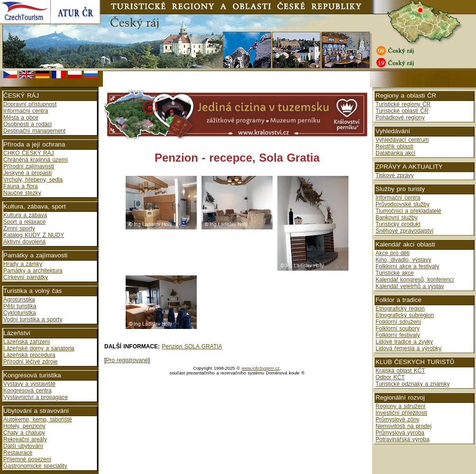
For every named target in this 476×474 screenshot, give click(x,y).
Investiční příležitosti (401, 413)
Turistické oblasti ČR (402, 111)
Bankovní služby (396, 218)
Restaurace (18, 453)
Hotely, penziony (24, 426)
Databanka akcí (395, 153)
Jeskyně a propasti (27, 173)
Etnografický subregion (405, 315)
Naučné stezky (22, 193)
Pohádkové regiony (400, 118)
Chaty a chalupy (24, 433)
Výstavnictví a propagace (36, 397)
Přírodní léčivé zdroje (31, 362)
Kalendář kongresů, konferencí (415, 280)
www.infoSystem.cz (261, 368)
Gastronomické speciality (35, 466)
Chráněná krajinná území (36, 160)
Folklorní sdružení (398, 322)
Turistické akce (395, 273)
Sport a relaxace (24, 222)
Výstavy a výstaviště (29, 384)
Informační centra (26, 111)
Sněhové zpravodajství (404, 231)
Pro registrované (127, 360)
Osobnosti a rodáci (27, 124)
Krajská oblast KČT (400, 371)
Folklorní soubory (398, 328)
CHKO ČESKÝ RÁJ (29, 153)
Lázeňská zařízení (27, 342)
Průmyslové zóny (397, 419)
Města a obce (21, 118)
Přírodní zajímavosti (29, 166)
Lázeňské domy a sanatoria (39, 348)
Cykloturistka (20, 313)
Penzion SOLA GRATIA (192, 346)
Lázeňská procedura (29, 355)
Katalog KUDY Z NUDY (34, 235)
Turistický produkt (398, 224)
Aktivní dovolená (24, 242)
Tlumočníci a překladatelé (408, 211)
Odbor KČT (390, 377)
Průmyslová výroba (400, 433)
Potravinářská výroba (403, 439)
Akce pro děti (393, 253)
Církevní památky (26, 277)
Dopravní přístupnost (30, 104)
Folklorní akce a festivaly (407, 266)
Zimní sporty (19, 228)
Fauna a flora (21, 186)
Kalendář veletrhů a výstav (410, 286)
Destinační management (34, 131)
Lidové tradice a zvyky (404, 342)
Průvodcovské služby (403, 204)
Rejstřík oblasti (394, 146)
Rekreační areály (25, 439)
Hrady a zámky (23, 264)
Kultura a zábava (25, 215)
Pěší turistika (20, 306)
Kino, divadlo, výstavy (403, 260)
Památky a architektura (33, 271)
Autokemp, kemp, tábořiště (38, 419)
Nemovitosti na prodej (403, 426)
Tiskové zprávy (395, 175)
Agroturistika (19, 300)
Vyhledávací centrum (402, 140)
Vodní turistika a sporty (33, 319)
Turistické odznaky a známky (413, 384)
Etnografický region (400, 309)
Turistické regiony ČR (403, 104)
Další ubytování (23, 446)
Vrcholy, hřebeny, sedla (33, 180)
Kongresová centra (27, 391)
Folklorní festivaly (398, 335)
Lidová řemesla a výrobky (408, 348)
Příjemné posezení (27, 459)
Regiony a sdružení (400, 406)
